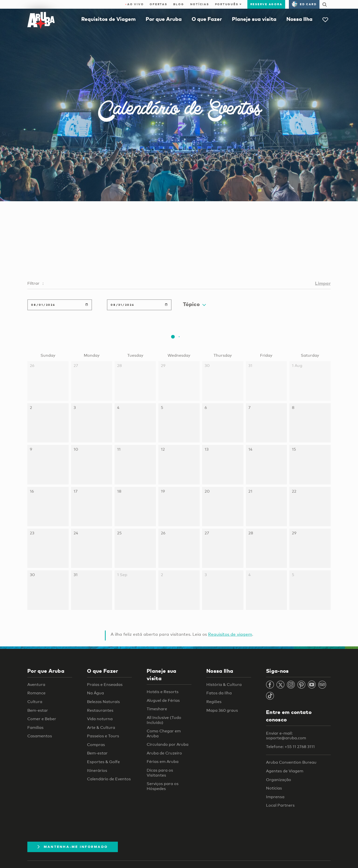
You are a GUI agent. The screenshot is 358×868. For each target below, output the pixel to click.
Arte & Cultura (101, 728)
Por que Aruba (164, 19)
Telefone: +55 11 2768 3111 (290, 747)
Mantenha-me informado (73, 847)
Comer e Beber (42, 719)
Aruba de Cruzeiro (164, 753)
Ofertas (158, 4)
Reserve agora (266, 4)
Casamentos (40, 736)
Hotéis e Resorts (163, 692)
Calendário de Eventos (109, 779)
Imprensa (275, 797)
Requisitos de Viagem (109, 19)
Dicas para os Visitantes (160, 773)
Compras (96, 745)
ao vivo (134, 4)
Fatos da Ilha (219, 693)
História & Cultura (224, 685)
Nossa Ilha (299, 19)
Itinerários (97, 770)
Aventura (36, 685)
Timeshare (157, 709)
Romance (36, 693)
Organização (279, 780)
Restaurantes (100, 710)
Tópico (194, 304)
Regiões (214, 702)
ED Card (304, 4)
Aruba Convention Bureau (291, 762)
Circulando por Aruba (168, 744)
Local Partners (280, 805)
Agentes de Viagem (285, 771)
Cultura (35, 702)
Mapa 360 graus (222, 710)
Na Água (95, 693)
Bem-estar (38, 710)
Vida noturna (100, 719)
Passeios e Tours (103, 736)
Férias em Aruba (163, 762)
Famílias (35, 728)
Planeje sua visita (254, 19)
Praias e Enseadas (105, 685)
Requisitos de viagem (230, 634)
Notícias (200, 4)
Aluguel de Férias (163, 700)
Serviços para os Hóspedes (163, 786)
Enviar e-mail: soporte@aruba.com (286, 736)
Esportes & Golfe (103, 762)
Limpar (323, 283)
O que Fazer (207, 19)
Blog (179, 4)
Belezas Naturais (103, 702)
